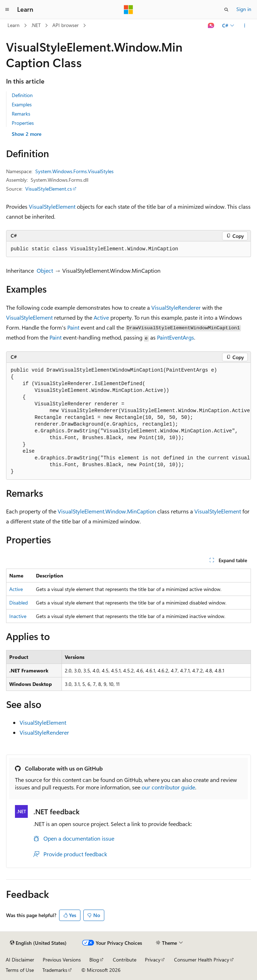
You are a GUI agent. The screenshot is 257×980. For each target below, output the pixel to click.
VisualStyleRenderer (176, 307)
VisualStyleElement (52, 206)
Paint (73, 327)
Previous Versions (62, 960)
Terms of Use (20, 970)
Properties (23, 123)
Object (45, 270)
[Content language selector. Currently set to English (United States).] (38, 943)
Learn (14, 25)
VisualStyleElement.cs (49, 189)
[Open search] (226, 10)
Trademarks (55, 970)
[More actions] (245, 26)
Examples (22, 104)
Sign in (244, 9)
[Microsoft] (128, 10)
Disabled (19, 603)
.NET (36, 25)
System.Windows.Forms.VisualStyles (74, 171)
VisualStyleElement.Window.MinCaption (107, 511)
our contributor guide (168, 787)
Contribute (125, 960)
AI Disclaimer (20, 960)
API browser (65, 25)
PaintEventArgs (175, 337)
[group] (128, 421)
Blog (94, 960)
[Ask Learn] (211, 26)
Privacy (153, 960)
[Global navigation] (7, 10)
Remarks (21, 114)
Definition (22, 95)
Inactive (18, 616)
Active (101, 317)
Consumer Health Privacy (202, 960)
